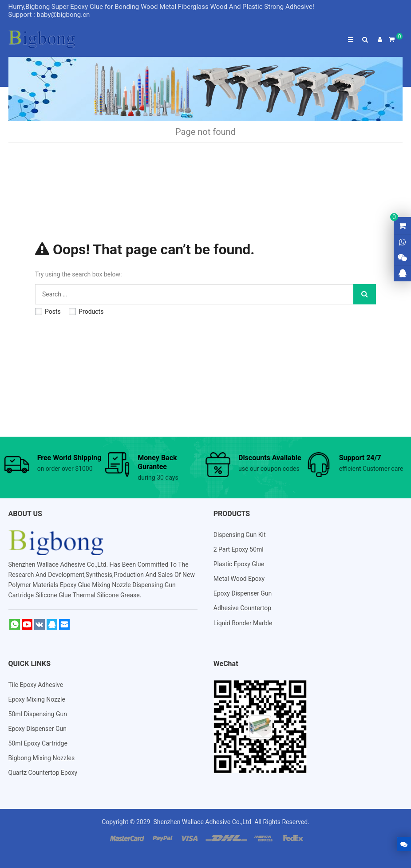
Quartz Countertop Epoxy (43, 773)
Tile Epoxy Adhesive (36, 685)
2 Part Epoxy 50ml (239, 549)
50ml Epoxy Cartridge (38, 743)
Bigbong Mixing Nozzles (42, 758)
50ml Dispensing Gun (38, 714)
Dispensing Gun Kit (240, 535)
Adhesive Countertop (242, 608)
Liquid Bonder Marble (243, 623)
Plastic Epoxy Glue (239, 564)
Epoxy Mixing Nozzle (37, 699)
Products (86, 312)
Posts (48, 312)
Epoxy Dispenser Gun (243, 593)
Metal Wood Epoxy (239, 579)
